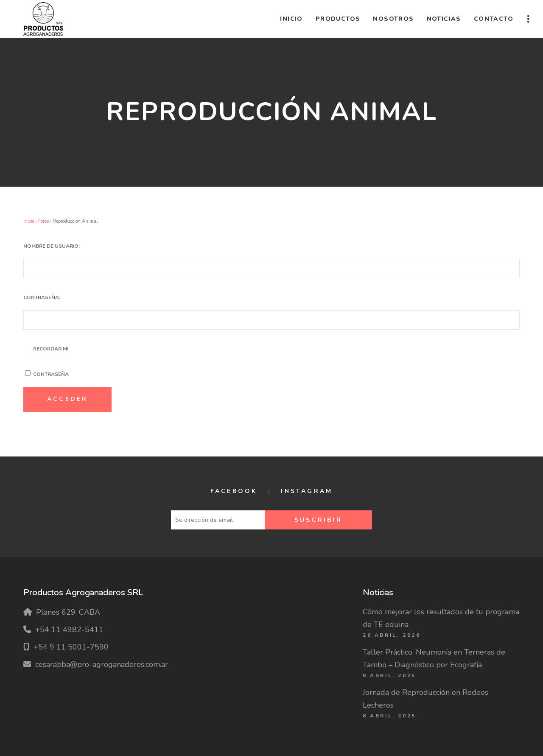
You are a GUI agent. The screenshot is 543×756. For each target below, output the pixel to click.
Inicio (29, 221)
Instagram (307, 491)
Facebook (234, 491)
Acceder (67, 399)
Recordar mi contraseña (51, 361)
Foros (43, 221)
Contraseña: (42, 297)
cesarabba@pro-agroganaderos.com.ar (102, 664)
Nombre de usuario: (52, 246)
